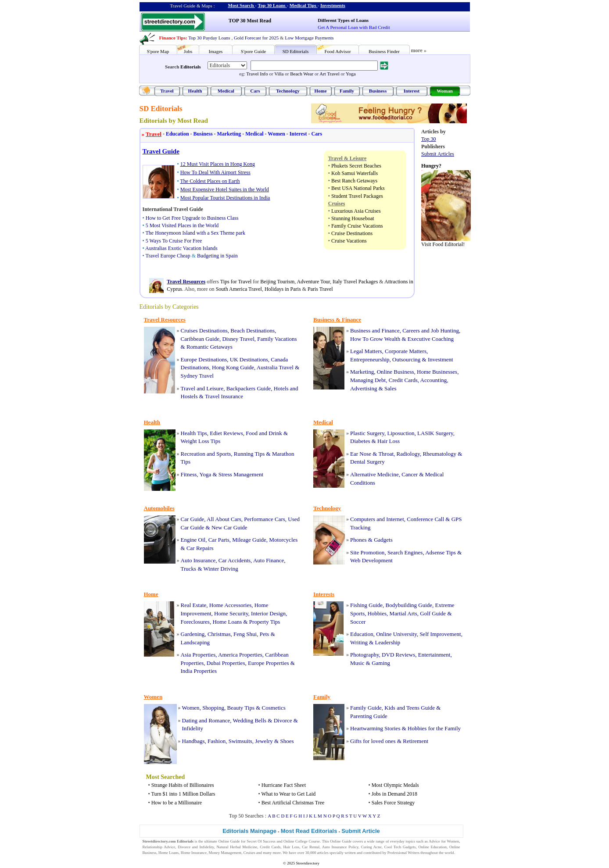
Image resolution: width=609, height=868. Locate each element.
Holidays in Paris (283, 289)
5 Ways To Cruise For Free (174, 241)
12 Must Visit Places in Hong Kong (218, 164)
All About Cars (224, 519)
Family (347, 91)
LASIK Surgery (435, 433)
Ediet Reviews (226, 433)
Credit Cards (403, 380)
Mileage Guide (249, 540)
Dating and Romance (206, 720)
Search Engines (405, 552)
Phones (358, 540)
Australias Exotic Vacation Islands (181, 248)
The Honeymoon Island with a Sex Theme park (195, 233)
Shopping (213, 708)
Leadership (388, 642)
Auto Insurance (198, 560)
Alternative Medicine (374, 474)
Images (216, 51)
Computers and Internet (377, 519)
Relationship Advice (159, 847)
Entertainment (434, 655)
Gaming (381, 663)
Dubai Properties (226, 663)
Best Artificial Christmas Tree (293, 803)
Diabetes (360, 441)
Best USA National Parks (358, 188)
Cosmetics (274, 708)
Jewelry (264, 741)
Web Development (371, 560)
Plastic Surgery (367, 433)
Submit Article (361, 831)
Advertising (364, 388)
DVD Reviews (398, 655)
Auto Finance (269, 560)
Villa (279, 74)
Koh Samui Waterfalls (355, 173)
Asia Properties (198, 655)
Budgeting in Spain (217, 256)
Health (195, 91)
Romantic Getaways (210, 347)
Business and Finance (375, 330)
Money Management (225, 853)
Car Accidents (235, 560)
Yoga (351, 74)
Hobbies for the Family (434, 728)
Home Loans (227, 622)
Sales (390, 388)
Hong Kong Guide (233, 367)
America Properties (240, 655)
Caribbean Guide (200, 339)
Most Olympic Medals (395, 785)
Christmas (219, 634)
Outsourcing (406, 359)
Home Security (231, 613)
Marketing (227, 134)
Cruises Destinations (204, 330)
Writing (359, 642)
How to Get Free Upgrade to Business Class (192, 218)
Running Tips (249, 454)
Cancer (410, 474)
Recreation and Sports (206, 454)
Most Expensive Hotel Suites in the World (225, 189)
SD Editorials (296, 51)
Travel (167, 91)
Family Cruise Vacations (357, 226)
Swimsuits (240, 741)
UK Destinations (249, 359)
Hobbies (377, 613)
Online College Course (302, 841)
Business (378, 91)
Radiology (408, 454)
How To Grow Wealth (375, 339)
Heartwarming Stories (375, 728)
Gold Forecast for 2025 (256, 38)
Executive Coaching (431, 339)
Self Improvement (440, 634)
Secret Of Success (261, 841)
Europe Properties (269, 663)
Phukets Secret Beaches (356, 166)
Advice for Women (444, 841)
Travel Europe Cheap (168, 256)
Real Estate (194, 605)
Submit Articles (438, 154)
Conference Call (425, 519)
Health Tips (194, 433)
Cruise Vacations (349, 241)
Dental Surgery (367, 462)
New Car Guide (229, 527)
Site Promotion (367, 552)
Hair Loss (389, 441)
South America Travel (239, 289)
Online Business (396, 372)
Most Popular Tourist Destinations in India (225, 198)
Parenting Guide (369, 716)
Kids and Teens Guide (410, 708)
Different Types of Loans (343, 20)
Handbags (193, 741)
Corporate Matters (406, 351)
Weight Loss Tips (201, 441)
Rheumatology (439, 454)
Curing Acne (371, 847)
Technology (288, 91)
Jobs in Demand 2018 (394, 794)
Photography (365, 655)
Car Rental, (311, 847)
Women (274, 134)
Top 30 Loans (271, 5)
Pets (265, 634)
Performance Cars (265, 519)
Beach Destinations (253, 330)
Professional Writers (403, 853)
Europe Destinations (204, 359)
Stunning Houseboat (353, 218)
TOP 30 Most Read (250, 21)
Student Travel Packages (357, 196)
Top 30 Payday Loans (209, 38)
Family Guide (366, 708)
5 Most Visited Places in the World (182, 225)
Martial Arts (403, 613)
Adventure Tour (313, 282)
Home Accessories (230, 605)
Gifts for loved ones (373, 741)
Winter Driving (221, 569)
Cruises (249, 853)
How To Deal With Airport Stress (215, 172)
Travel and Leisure (202, 388)
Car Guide (193, 519)
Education (175, 134)
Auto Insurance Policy (340, 847)
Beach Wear (302, 74)
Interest (412, 91)
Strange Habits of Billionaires (183, 785)
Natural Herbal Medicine (237, 847)
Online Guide (229, 841)
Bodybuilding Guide (409, 605)
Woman (445, 91)
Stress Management (241, 474)
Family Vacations (277, 339)
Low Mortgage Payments (309, 38)
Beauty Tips (241, 708)
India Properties (199, 671)
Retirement (416, 741)
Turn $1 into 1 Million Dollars (183, 794)
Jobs (188, 51)
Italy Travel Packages (355, 282)
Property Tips (265, 622)
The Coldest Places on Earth (210, 181)
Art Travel (330, 74)
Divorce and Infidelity (196, 847)
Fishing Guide (366, 605)
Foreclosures (195, 622)
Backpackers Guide (249, 388)
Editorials (190, 67)
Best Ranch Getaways (354, 181)
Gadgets (383, 540)
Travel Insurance (224, 396)
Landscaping (195, 642)
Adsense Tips (441, 552)
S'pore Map (158, 51)
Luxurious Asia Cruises (356, 211)
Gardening (193, 634)
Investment (441, 359)
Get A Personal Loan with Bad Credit (354, 27)
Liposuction (401, 433)
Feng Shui (245, 634)
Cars (255, 91)
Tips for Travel (236, 282)
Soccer (358, 622)
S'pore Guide (253, 51)
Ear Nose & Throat (372, 454)
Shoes (287, 741)
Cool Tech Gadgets (400, 847)
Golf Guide (433, 613)
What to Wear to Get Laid (288, 794)
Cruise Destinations (352, 233)
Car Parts (219, 540)
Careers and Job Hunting (431, 330)
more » (419, 50)
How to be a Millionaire (177, 803)
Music (357, 663)
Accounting (434, 380)
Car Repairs (200, 548)
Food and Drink (264, 433)
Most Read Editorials (309, 831)
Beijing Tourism (277, 282)
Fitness (189, 474)
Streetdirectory (307, 863)
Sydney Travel (197, 376)
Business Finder (384, 51)
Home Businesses (437, 372)
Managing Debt (368, 380)
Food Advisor (337, 51)
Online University (396, 634)
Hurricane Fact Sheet (284, 785)
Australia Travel (275, 367)
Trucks (189, 569)
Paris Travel (320, 289)
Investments (333, 5)
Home (320, 91)
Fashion (217, 741)
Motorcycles (283, 540)
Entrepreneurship (370, 359)
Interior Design (268, 613)
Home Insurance (194, 853)
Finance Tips (172, 38)
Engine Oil (193, 540)
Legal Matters (366, 351)
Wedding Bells (250, 720)
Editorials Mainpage (249, 831)
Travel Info (257, 74)
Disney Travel (238, 339)
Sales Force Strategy (393, 803)
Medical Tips (303, 5)
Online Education (432, 847)
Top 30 (429, 139)
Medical (226, 91)
